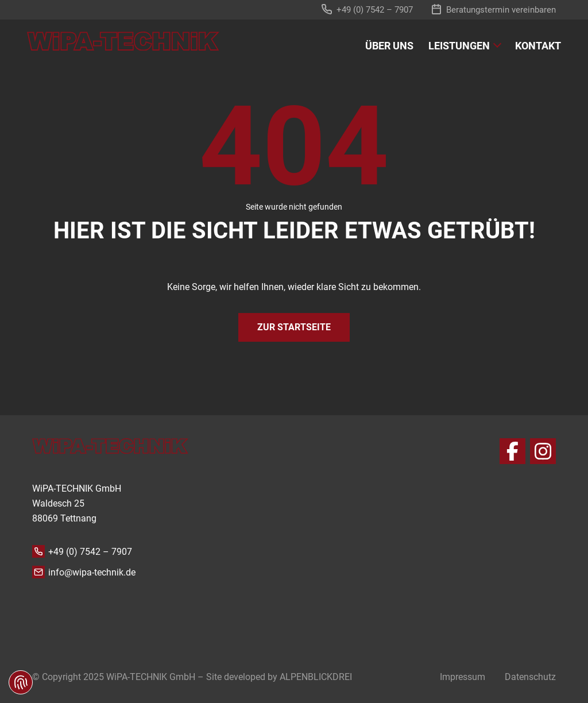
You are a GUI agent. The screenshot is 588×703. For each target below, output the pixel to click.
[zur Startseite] (123, 41)
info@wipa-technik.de (92, 572)
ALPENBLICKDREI (316, 677)
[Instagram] (543, 451)
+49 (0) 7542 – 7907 (90, 552)
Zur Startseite (294, 327)
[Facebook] (512, 451)
